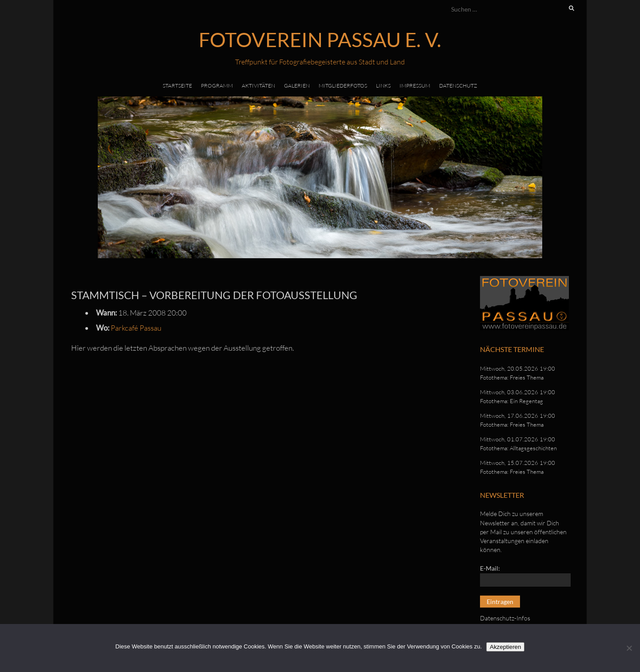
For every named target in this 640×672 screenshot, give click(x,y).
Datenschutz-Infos (505, 618)
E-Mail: (490, 568)
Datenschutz (458, 86)
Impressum (415, 86)
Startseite (177, 86)
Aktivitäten (258, 86)
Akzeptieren (505, 647)
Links (383, 86)
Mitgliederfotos (343, 86)
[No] (629, 648)
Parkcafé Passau (136, 328)
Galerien (297, 86)
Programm (217, 86)
